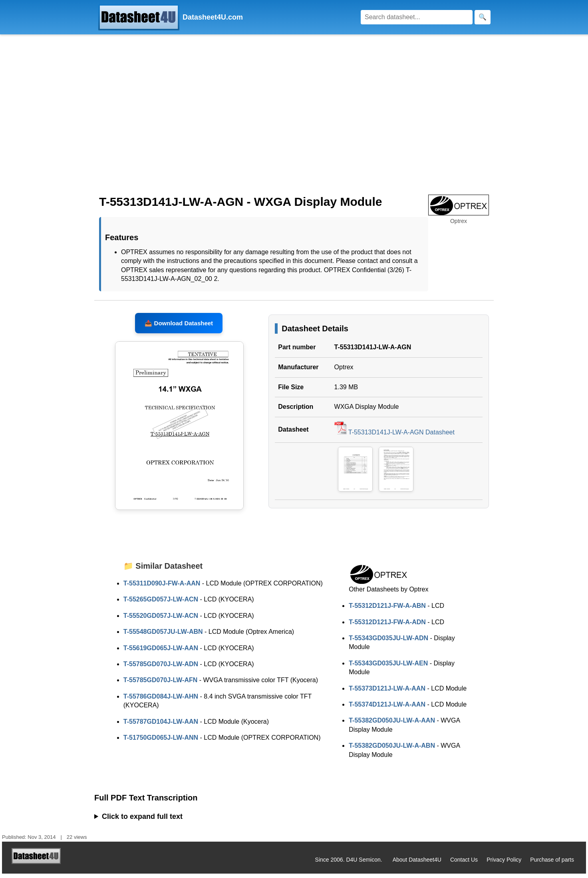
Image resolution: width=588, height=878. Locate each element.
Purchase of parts (552, 864)
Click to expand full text (142, 821)
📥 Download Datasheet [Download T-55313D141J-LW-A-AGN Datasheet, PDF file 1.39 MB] (179, 328)
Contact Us (464, 864)
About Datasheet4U (417, 864)
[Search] (417, 17)
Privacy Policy (504, 864)
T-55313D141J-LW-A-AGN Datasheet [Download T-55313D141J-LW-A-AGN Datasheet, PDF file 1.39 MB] (394, 437)
